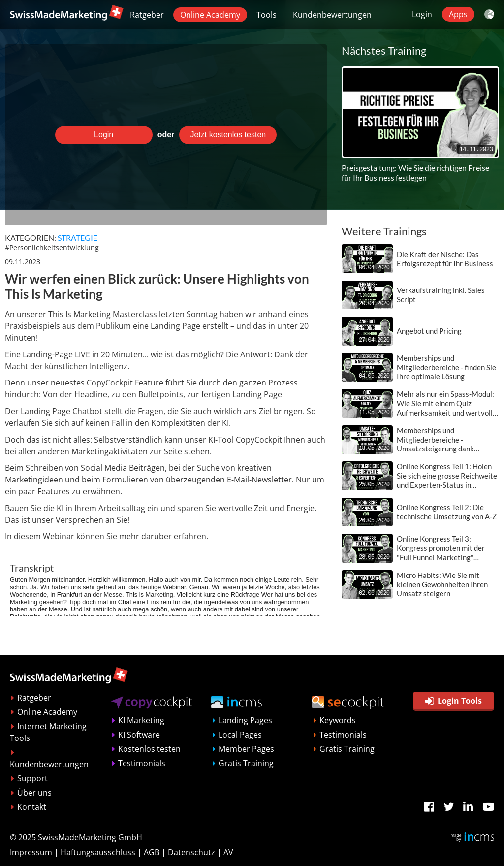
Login (422, 14)
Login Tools (454, 701)
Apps (458, 14)
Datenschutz (191, 852)
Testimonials (142, 763)
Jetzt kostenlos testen (228, 135)
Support (32, 778)
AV (228, 852)
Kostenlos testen (149, 749)
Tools (267, 15)
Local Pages (240, 735)
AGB (152, 852)
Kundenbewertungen (332, 15)
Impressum (31, 852)
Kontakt (32, 807)
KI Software (139, 735)
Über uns (34, 793)
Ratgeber (147, 15)
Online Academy (210, 15)
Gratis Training (246, 763)
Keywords (338, 720)
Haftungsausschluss (98, 852)
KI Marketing (141, 720)
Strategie (78, 238)
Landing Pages (245, 720)
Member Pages (246, 749)
